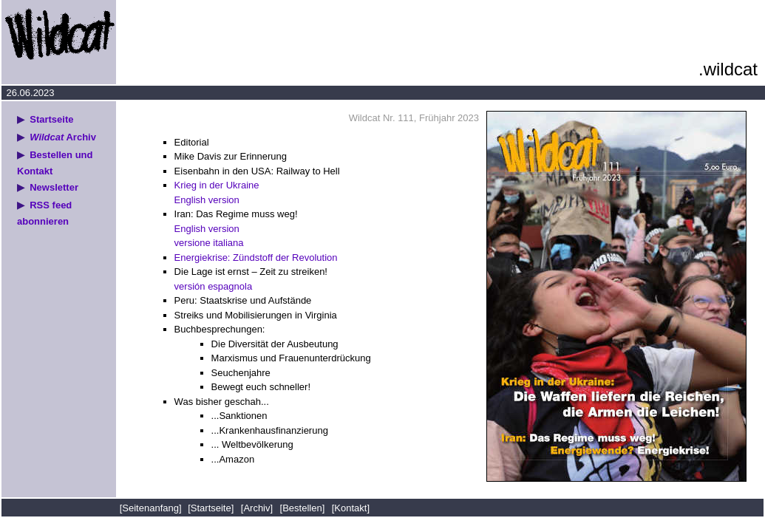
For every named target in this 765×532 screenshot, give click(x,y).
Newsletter (54, 187)
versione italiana (209, 243)
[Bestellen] (303, 508)
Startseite (51, 119)
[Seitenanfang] (152, 508)
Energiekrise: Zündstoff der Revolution (256, 258)
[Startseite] (211, 508)
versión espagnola (214, 286)
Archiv (63, 137)
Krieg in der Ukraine (217, 185)
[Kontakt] (351, 508)
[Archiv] (257, 508)
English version (207, 200)
